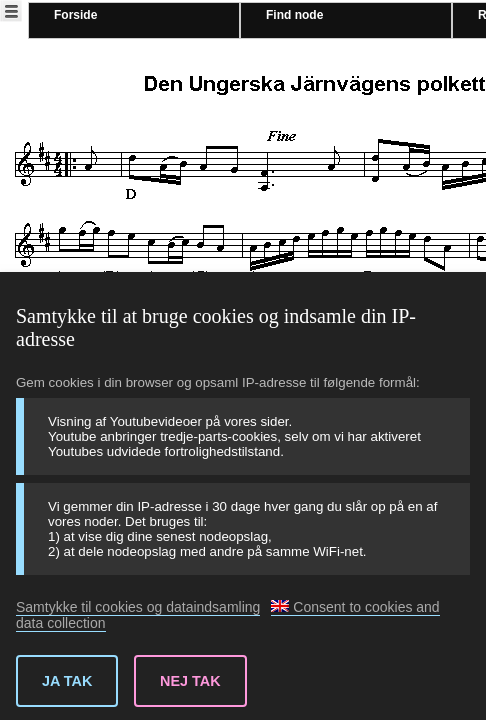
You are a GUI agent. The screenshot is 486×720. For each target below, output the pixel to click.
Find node (294, 15)
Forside (75, 15)
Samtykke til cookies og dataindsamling (138, 607)
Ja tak (67, 681)
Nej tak (190, 681)
